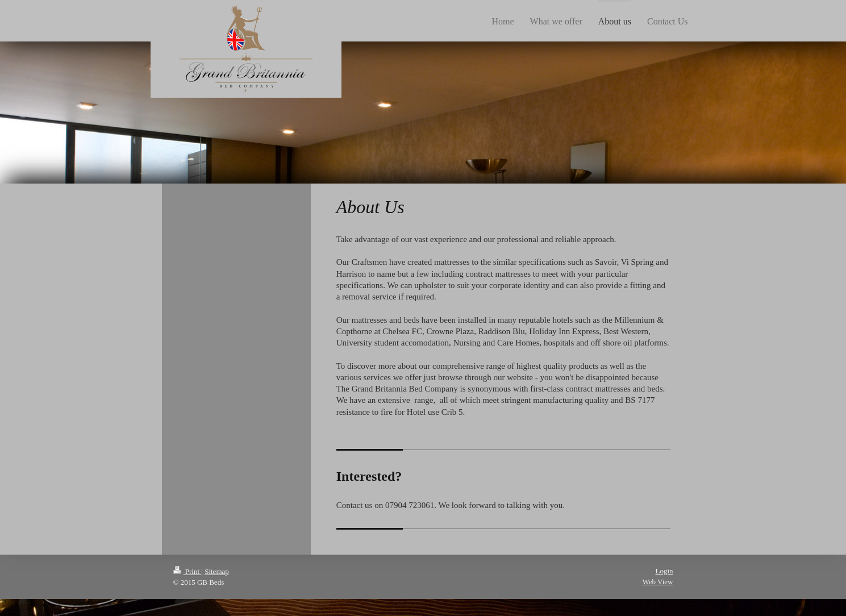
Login (664, 571)
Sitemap (217, 571)
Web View (658, 582)
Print (187, 571)
